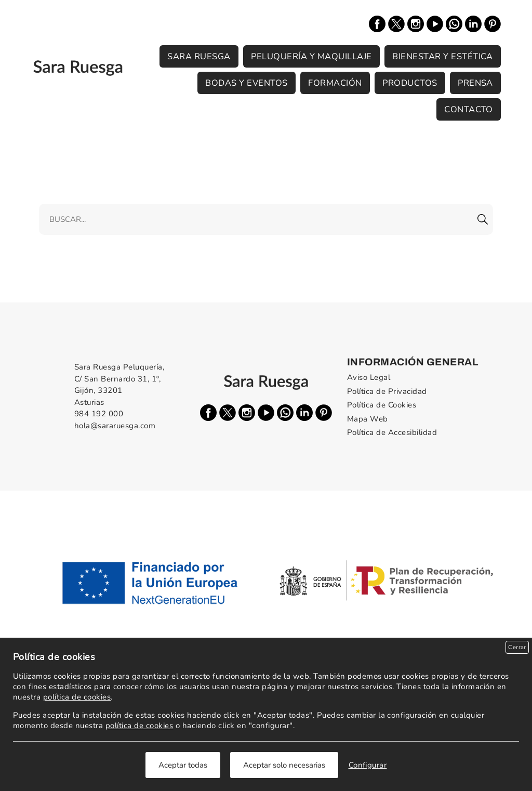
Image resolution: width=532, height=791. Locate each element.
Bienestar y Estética (443, 56)
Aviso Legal (369, 377)
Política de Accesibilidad (392, 432)
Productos (410, 83)
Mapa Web (368, 419)
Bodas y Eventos (246, 83)
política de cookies (77, 697)
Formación (335, 83)
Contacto (469, 109)
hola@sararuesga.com (115, 426)
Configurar (368, 765)
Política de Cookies (382, 405)
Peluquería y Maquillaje (311, 56)
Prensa (475, 83)
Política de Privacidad (387, 391)
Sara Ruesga (199, 56)
